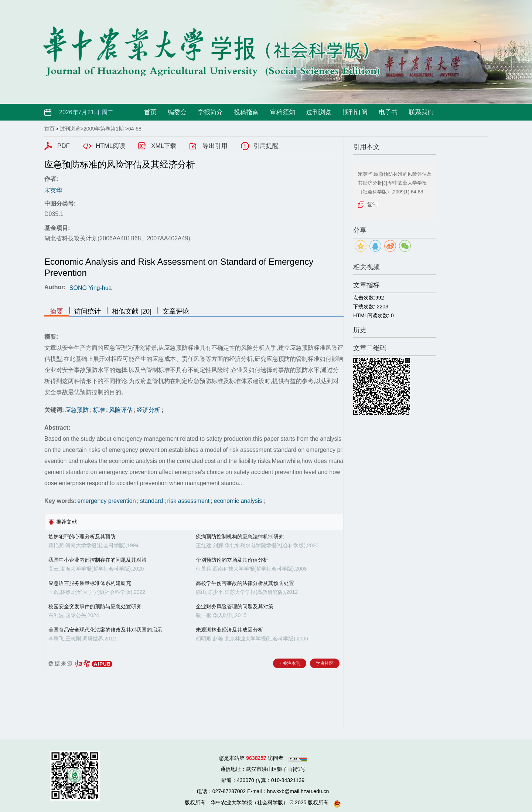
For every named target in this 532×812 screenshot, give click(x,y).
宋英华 (53, 190)
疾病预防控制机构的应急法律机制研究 (240, 537)
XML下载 (164, 146)
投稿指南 (246, 112)
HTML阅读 (110, 146)
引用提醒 (266, 146)
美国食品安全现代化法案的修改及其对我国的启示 (105, 630)
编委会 (177, 112)
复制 (372, 204)
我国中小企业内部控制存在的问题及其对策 (98, 560)
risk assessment (188, 501)
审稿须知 (283, 112)
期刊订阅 (355, 112)
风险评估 (121, 410)
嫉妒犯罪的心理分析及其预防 (82, 537)
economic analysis (238, 501)
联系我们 (421, 112)
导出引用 (215, 146)
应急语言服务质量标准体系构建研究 (90, 583)
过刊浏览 (319, 112)
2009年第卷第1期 (104, 129)
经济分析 (149, 410)
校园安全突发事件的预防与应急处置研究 (95, 606)
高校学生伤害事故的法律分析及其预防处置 (245, 583)
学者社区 (325, 663)
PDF (64, 146)
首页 (150, 112)
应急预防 (77, 410)
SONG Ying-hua (91, 288)
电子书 (388, 112)
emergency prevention (106, 501)
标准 (99, 410)
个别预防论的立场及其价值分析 (232, 560)
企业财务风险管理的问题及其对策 (235, 606)
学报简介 (210, 112)
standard (151, 501)
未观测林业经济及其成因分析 (229, 630)
